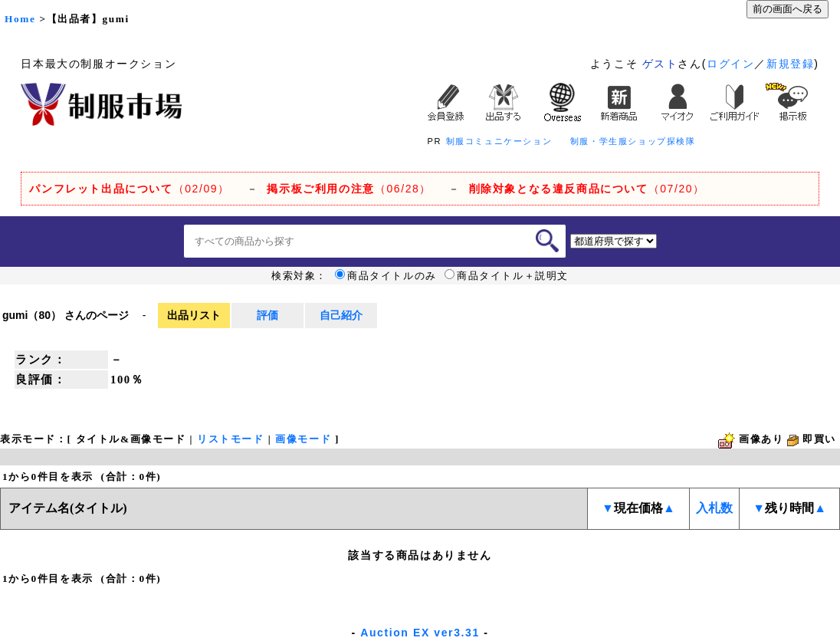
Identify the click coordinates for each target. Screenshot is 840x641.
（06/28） (349, 189)
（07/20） (587, 189)
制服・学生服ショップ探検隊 (633, 141)
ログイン (730, 64)
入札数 (714, 508)
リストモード (231, 439)
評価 (267, 315)
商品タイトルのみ (386, 276)
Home (20, 19)
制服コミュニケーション (499, 141)
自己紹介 (341, 315)
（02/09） (129, 189)
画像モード (303, 439)
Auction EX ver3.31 (420, 633)
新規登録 (790, 64)
